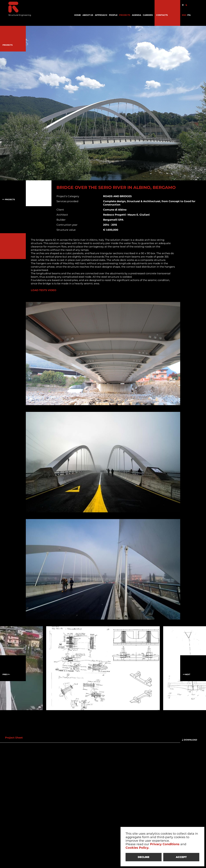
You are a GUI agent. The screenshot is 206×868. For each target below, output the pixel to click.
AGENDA (137, 15)
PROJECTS (125, 15)
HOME (78, 15)
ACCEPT (181, 857)
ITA (189, 15)
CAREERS (148, 15)
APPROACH (101, 15)
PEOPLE (113, 15)
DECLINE (144, 857)
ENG (184, 15)
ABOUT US (88, 15)
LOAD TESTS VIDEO (44, 290)
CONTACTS (162, 15)
